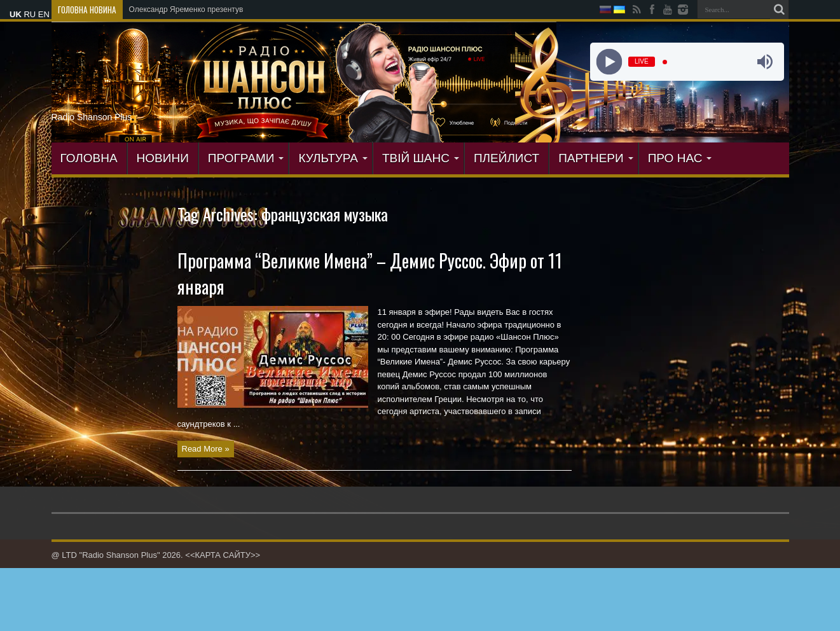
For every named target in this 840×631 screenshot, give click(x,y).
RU (30, 14)
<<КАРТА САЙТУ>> (223, 555)
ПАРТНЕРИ (596, 158)
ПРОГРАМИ (246, 158)
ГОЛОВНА (89, 158)
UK (16, 14)
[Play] (609, 62)
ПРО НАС (680, 158)
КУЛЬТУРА (333, 158)
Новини (163, 158)
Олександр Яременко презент (182, 10)
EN (44, 14)
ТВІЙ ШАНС (421, 158)
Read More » (206, 449)
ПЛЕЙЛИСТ (506, 158)
